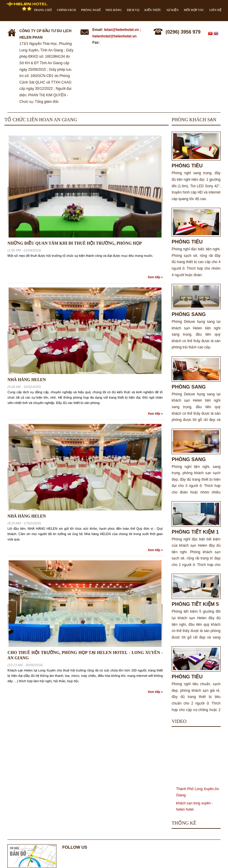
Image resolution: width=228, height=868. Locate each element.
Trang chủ (43, 10)
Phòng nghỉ (91, 10)
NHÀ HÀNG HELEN (27, 380)
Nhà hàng (114, 10)
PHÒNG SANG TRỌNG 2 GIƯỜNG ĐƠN (194, 314)
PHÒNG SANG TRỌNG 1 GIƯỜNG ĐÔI (194, 387)
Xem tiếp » (155, 277)
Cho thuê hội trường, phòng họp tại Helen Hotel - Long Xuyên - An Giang (85, 655)
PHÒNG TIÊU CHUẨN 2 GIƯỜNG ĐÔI (193, 242)
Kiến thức (153, 10)
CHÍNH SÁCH (66, 10)
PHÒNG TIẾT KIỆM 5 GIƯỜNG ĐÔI (195, 604)
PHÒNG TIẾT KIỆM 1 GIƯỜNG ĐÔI (195, 532)
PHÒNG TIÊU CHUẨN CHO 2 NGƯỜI (189, 166)
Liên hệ (215, 10)
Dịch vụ (133, 10)
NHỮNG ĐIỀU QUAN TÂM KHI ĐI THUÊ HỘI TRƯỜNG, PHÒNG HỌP (75, 243)
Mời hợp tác (194, 10)
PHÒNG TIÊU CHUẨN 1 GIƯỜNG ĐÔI (193, 677)
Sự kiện (173, 10)
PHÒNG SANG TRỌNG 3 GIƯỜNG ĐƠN (194, 459)
